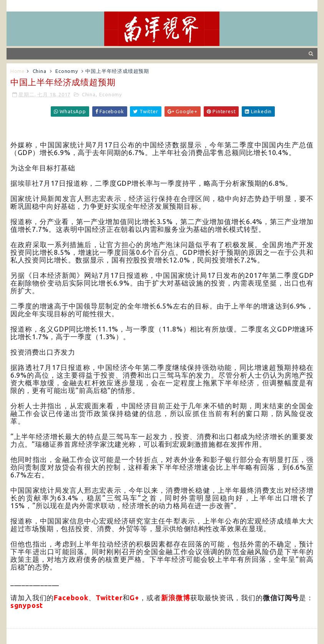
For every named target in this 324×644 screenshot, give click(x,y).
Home (18, 71)
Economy (67, 71)
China (40, 71)
